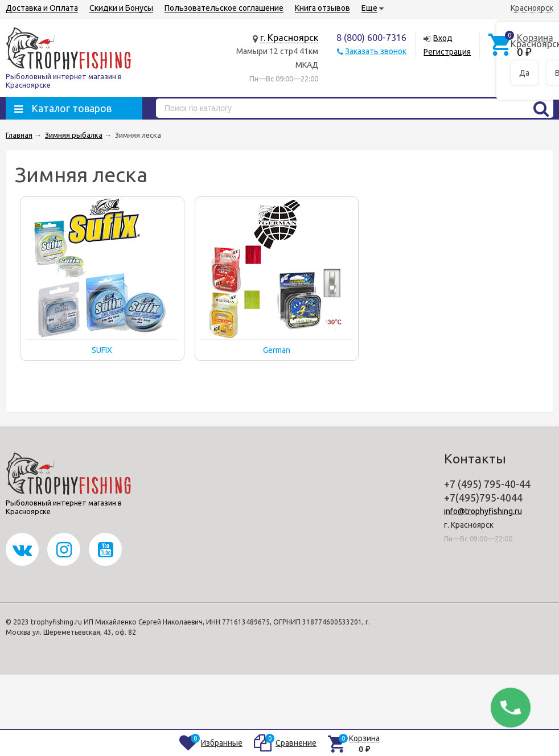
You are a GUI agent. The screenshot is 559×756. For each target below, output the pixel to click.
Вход (443, 38)
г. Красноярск (289, 38)
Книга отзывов (322, 8)
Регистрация (447, 52)
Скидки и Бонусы (121, 8)
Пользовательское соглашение (224, 8)
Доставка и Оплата (42, 8)
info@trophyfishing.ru (483, 511)
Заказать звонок (376, 51)
